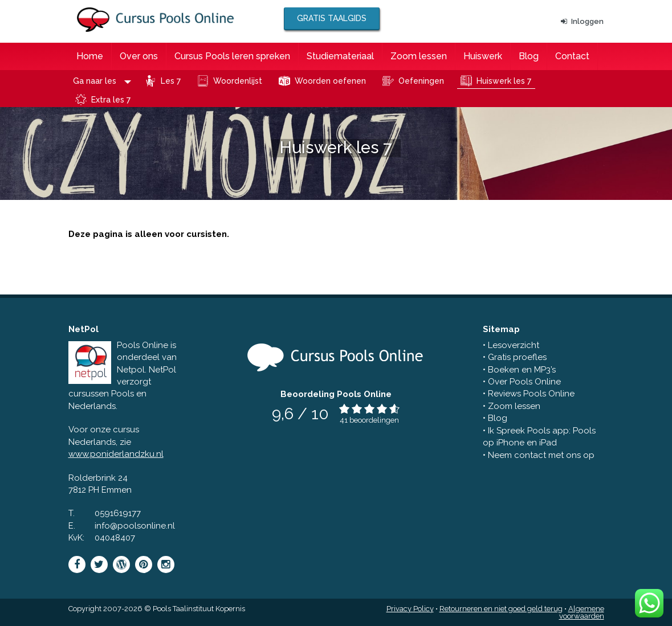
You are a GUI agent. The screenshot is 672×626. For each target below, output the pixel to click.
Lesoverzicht (514, 345)
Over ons (139, 56)
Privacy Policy (410, 609)
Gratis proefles (517, 357)
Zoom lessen (419, 56)
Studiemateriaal (340, 56)
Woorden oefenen (330, 81)
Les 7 (171, 81)
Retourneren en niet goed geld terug (501, 609)
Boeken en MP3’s (522, 370)
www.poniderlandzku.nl (116, 454)
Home (90, 56)
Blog (529, 56)
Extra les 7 (111, 100)
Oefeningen (421, 81)
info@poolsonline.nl (135, 526)
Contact (572, 56)
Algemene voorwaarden (582, 612)
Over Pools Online (524, 382)
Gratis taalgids (332, 18)
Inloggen (582, 21)
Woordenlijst (238, 81)
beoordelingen (374, 420)
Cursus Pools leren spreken (232, 56)
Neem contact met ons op (541, 455)
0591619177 (118, 513)
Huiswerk (483, 56)
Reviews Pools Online (531, 394)
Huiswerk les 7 (504, 81)
